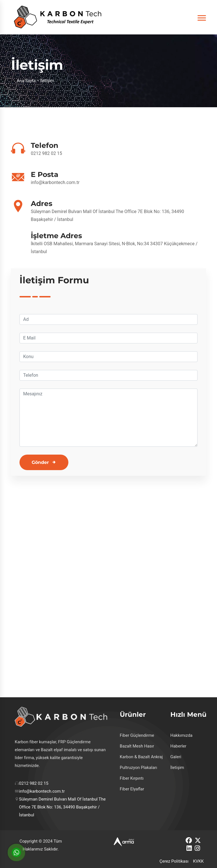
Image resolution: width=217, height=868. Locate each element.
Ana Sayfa (26, 81)
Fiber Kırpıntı (132, 778)
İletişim (177, 768)
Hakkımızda (182, 735)
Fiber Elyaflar (132, 789)
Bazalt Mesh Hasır (137, 746)
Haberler (178, 746)
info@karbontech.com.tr (55, 182)
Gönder (40, 462)
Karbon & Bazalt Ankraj (141, 757)
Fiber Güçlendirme (137, 735)
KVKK (198, 861)
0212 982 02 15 (46, 153)
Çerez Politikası (174, 861)
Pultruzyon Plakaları (138, 768)
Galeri (176, 757)
